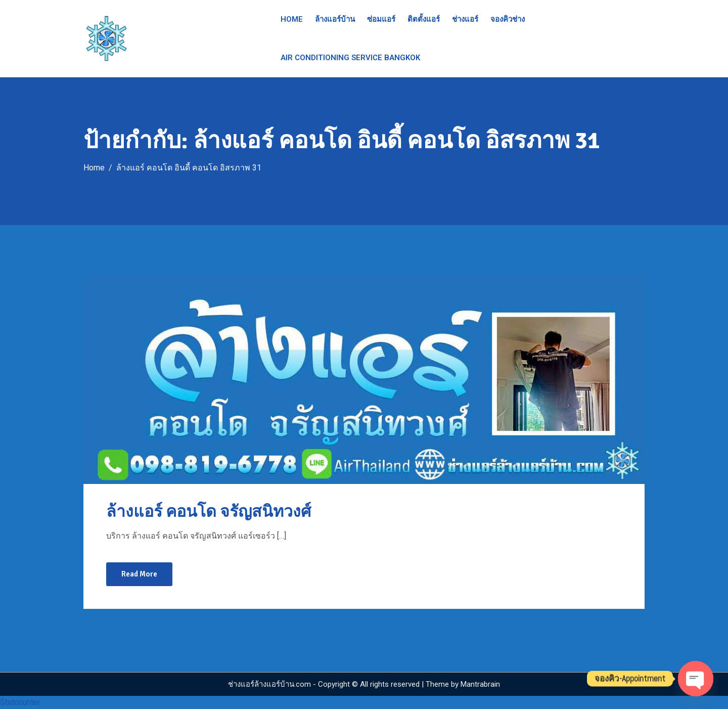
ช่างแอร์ (465, 19)
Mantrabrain (480, 684)
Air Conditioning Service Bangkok (350, 58)
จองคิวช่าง (508, 19)
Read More (139, 574)
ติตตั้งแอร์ (424, 19)
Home (292, 19)
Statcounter (20, 702)
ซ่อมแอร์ (381, 19)
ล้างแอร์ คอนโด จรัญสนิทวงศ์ (209, 512)
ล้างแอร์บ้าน (335, 19)
